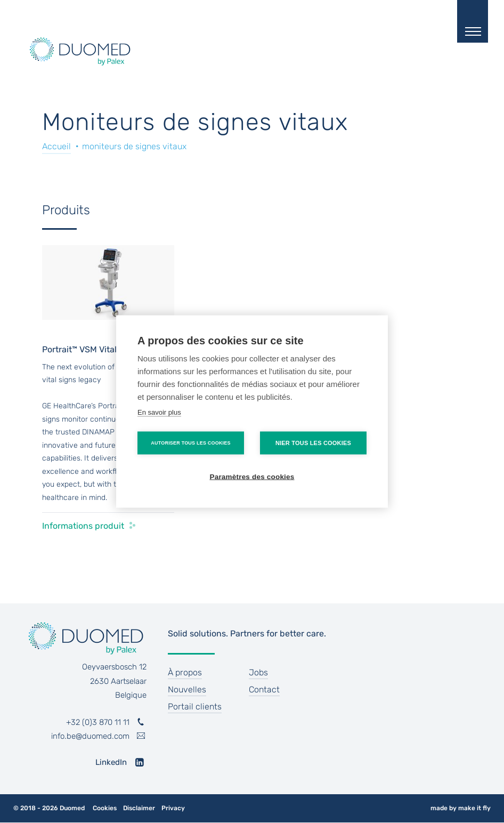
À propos (185, 672)
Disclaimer (139, 808)
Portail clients (195, 707)
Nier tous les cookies (313, 443)
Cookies (105, 808)
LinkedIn (111, 762)
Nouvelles (187, 689)
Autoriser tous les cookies (190, 443)
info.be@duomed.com (90, 736)
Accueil (56, 146)
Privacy (173, 808)
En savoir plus (159, 412)
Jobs (258, 672)
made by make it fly (461, 808)
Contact (264, 689)
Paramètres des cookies (252, 477)
